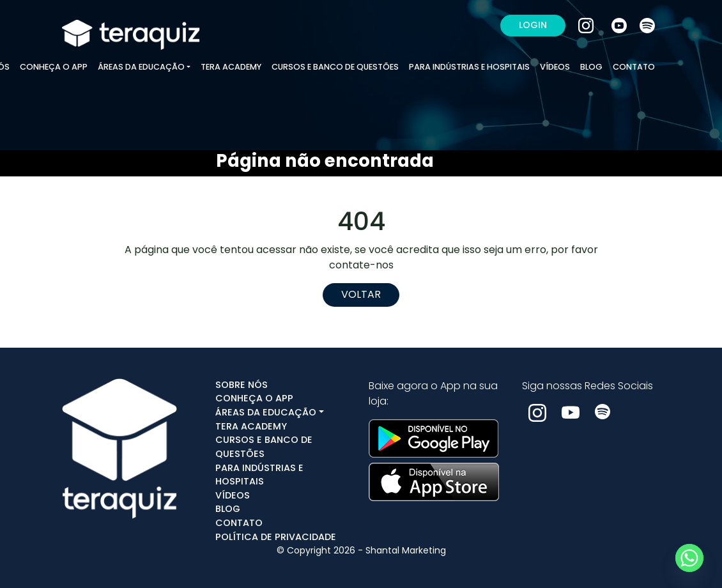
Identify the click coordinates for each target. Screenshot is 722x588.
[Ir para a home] (131, 25)
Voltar (361, 294)
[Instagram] (587, 25)
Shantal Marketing (406, 550)
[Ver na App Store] (434, 478)
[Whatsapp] (689, 558)
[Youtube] (620, 25)
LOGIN (533, 25)
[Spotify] (647, 25)
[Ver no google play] (434, 437)
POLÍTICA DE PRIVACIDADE (276, 537)
